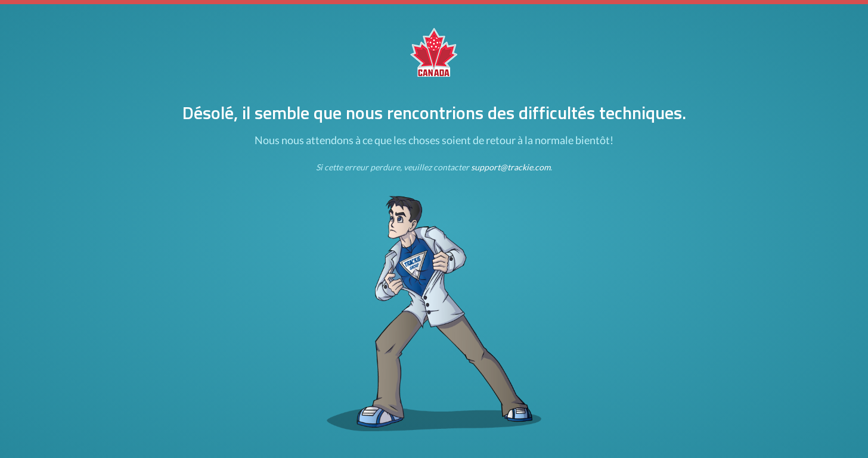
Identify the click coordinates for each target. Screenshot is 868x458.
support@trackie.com (511, 167)
